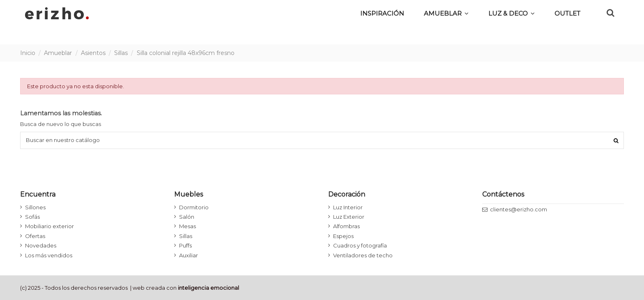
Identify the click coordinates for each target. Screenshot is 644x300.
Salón (187, 217)
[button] (512, 13)
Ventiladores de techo (363, 255)
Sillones (35, 207)
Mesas (187, 226)
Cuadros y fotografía (360, 245)
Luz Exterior (349, 217)
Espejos (343, 236)
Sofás (32, 217)
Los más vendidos (49, 255)
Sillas (186, 236)
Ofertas (35, 236)
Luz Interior (348, 207)
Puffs (185, 245)
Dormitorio (194, 207)
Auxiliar (189, 255)
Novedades (41, 245)
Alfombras (346, 226)
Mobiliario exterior (49, 226)
